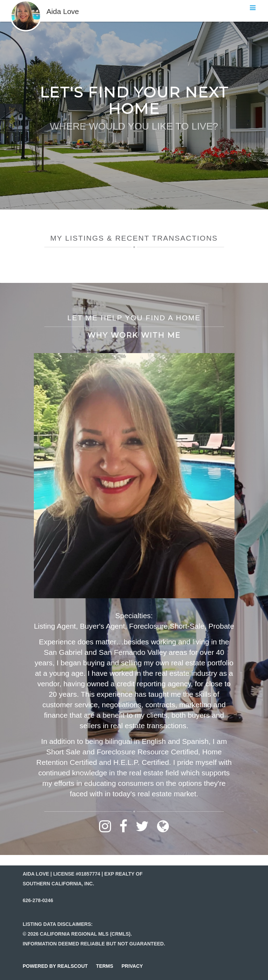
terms (105, 966)
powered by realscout (55, 966)
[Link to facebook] (123, 829)
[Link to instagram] (105, 829)
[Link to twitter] (142, 829)
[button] (26, 3)
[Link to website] (163, 829)
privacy (132, 966)
